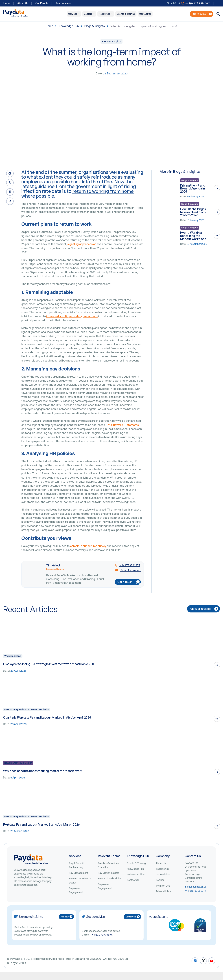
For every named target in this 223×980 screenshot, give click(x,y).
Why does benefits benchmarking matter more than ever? (44, 778)
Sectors (88, 14)
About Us (23, 3)
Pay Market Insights (109, 880)
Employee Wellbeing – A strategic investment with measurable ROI (50, 671)
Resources (105, 14)
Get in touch (128, 589)
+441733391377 (127, 572)
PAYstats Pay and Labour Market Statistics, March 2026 (42, 832)
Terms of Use (163, 893)
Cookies (160, 888)
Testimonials (63, 3)
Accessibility (163, 882)
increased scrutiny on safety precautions (72, 318)
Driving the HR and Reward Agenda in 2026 (193, 188)
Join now (66, 925)
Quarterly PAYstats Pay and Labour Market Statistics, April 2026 (48, 724)
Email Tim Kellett (127, 577)
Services (73, 14)
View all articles (204, 616)
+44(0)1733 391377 (198, 3)
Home (49, 26)
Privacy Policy (163, 899)
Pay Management (79, 880)
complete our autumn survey (89, 553)
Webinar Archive (13, 663)
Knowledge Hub (69, 26)
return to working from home (104, 191)
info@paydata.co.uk (196, 894)
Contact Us (145, 14)
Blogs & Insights (95, 26)
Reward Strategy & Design (18, 770)
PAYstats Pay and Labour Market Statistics (27, 716)
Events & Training (126, 14)
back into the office (92, 182)
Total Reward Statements (124, 429)
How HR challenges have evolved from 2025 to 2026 (193, 212)
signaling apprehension (82, 245)
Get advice (202, 14)
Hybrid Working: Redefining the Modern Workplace (193, 236)
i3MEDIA (21, 971)
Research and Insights (110, 886)
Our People (42, 3)
